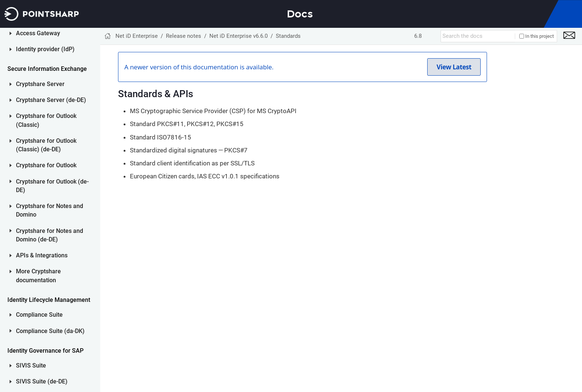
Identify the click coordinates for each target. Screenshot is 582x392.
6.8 (418, 36)
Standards (47, 147)
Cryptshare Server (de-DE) (47, 347)
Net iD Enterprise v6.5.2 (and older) (58, 182)
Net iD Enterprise (137, 36)
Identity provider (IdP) (41, 296)
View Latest (454, 67)
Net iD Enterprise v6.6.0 (58, 42)
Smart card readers (58, 135)
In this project (537, 36)
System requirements (61, 104)
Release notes (31, 248)
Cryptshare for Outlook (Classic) (42, 367)
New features (51, 54)
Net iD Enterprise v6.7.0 (58, 30)
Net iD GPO (32, 214)
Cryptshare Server (36, 331)
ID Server (24, 264)
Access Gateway (34, 280)
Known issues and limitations (57, 89)
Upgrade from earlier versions (60, 163)
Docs (300, 14)
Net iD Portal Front (42, 200)
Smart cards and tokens (55, 120)
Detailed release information (54, 70)
